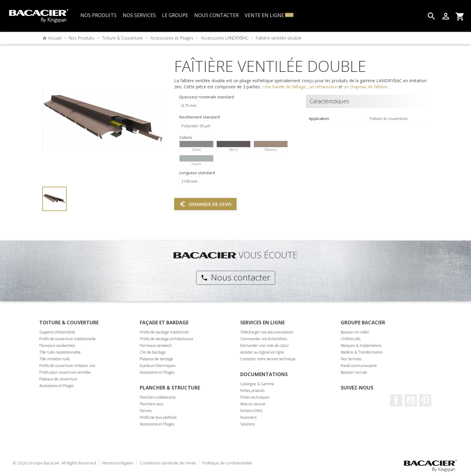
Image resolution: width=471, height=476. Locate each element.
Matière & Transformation (362, 352)
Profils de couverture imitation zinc (67, 366)
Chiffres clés (351, 339)
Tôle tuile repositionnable (60, 352)
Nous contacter (235, 277)
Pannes (146, 411)
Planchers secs (151, 404)
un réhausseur (324, 87)
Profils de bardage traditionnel (164, 332)
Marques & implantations (361, 346)
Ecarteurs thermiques (158, 366)
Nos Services (351, 359)
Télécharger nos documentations (267, 332)
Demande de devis (205, 204)
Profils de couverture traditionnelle (68, 339)
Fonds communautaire (359, 366)
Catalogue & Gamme (257, 384)
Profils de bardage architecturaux (167, 339)
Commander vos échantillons (264, 339)
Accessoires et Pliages (57, 386)
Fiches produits (252, 391)
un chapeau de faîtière (366, 87)
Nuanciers (248, 417)
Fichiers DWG (251, 411)
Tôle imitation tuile (54, 359)
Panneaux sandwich (156, 346)
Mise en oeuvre (253, 404)
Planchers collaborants (158, 397)
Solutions (248, 424)
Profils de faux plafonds (158, 417)
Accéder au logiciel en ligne (262, 352)
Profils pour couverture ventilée (65, 372)
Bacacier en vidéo (355, 332)
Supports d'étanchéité (57, 332)
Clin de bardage (153, 352)
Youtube (411, 400)
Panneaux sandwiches (57, 346)
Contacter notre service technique (268, 359)
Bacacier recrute (354, 372)
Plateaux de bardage (156, 359)
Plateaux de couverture (58, 379)
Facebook (396, 400)
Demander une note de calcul (264, 346)
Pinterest (425, 400)
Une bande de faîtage (285, 87)
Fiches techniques (255, 397)
